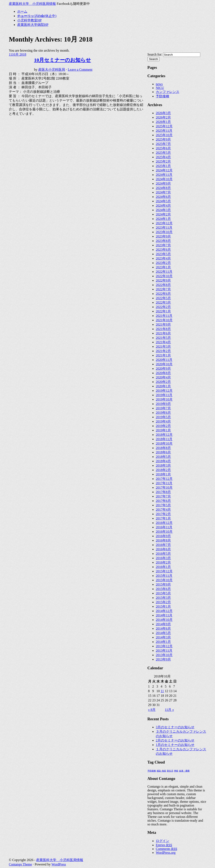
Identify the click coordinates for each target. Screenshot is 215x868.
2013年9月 (163, 659)
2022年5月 (163, 298)
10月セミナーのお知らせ (62, 60)
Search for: (155, 54)
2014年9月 (163, 624)
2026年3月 (163, 113)
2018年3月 (163, 465)
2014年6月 (163, 628)
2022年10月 (164, 276)
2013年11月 (164, 651)
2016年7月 (163, 545)
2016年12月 (164, 523)
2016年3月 (163, 558)
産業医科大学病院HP (33, 25)
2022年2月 (163, 307)
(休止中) (37, 16)
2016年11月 (164, 527)
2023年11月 (164, 228)
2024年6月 (163, 197)
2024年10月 (164, 179)
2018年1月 (163, 474)
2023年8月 (163, 241)
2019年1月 (163, 430)
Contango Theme (20, 864)
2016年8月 (163, 540)
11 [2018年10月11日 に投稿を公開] (162, 691)
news (159, 84)
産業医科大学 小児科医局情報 (32, 4)
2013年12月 (164, 646)
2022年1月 (163, 311)
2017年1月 (163, 518)
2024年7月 (163, 192)
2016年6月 (163, 549)
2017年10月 (164, 488)
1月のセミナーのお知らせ (175, 745)
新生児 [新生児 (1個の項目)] (170, 771)
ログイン (163, 841)
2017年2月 (163, 514)
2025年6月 (163, 148)
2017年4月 (163, 510)
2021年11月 (164, 316)
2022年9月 (163, 280)
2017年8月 (163, 492)
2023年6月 (163, 250)
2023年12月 (164, 223)
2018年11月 (164, 439)
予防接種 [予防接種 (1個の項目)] (152, 771)
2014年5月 (163, 633)
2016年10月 (164, 532)
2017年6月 (163, 501)
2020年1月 (163, 386)
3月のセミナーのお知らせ (175, 727)
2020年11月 (164, 360)
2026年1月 (163, 122)
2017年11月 (164, 483)
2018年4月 (163, 461)
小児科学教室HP (29, 20)
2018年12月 (164, 435)
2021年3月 (163, 347)
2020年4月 (163, 377)
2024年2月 (163, 214)
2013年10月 (164, 655)
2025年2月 (163, 161)
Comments (166, 849)
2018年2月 (163, 470)
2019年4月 (163, 421)
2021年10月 (164, 320)
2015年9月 (163, 584)
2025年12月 (164, 126)
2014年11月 (164, 615)
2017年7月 (163, 496)
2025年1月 (163, 166)
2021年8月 (163, 329)
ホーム (22, 11)
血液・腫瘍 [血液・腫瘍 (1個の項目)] (184, 771)
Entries (164, 845)
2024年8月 (163, 188)
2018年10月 (164, 443)
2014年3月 (163, 637)
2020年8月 (163, 373)
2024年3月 (163, 210)
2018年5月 (163, 457)
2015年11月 (164, 576)
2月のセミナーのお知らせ (175, 740)
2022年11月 (164, 272)
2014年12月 (164, 611)
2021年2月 (163, 351)
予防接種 (163, 96)
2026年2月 (163, 117)
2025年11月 (164, 131)
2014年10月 (164, 620)
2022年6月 (163, 294)
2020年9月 (163, 369)
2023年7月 (163, 245)
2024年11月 (164, 175)
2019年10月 (164, 399)
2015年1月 (163, 606)
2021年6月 (163, 333)
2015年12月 (164, 571)
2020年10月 (164, 364)
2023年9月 (163, 236)
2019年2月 (163, 426)
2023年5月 (163, 254)
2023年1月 (163, 267)
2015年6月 (163, 589)
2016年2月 (163, 562)
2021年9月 (163, 324)
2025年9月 (163, 139)
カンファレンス (168, 92)
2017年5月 (163, 505)
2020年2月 (163, 382)
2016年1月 (163, 567)
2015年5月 (163, 593)
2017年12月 (164, 479)
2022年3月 (163, 302)
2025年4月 (163, 157)
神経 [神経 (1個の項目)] (176, 771)
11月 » (169, 710)
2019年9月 (163, 404)
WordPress (59, 864)
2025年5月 (163, 153)
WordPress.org (166, 853)
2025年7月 (163, 144)
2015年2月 (163, 602)
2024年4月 (163, 206)
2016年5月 (163, 554)
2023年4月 (163, 258)
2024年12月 (164, 170)
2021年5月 (163, 338)
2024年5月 (163, 201)
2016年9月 (163, 536)
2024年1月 (163, 219)
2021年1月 (163, 355)
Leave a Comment (80, 70)
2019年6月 (163, 413)
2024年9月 (163, 183)
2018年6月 (163, 452)
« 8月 (152, 710)
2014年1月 (163, 642)
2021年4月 (163, 342)
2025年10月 (164, 135)
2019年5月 (163, 417)
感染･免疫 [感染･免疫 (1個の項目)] (161, 771)
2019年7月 (163, 408)
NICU (160, 88)
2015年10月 (164, 580)
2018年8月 (163, 448)
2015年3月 (163, 598)
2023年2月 (163, 263)
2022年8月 (163, 285)
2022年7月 (163, 289)
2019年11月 (164, 395)
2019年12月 (164, 391)
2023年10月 (164, 232)
